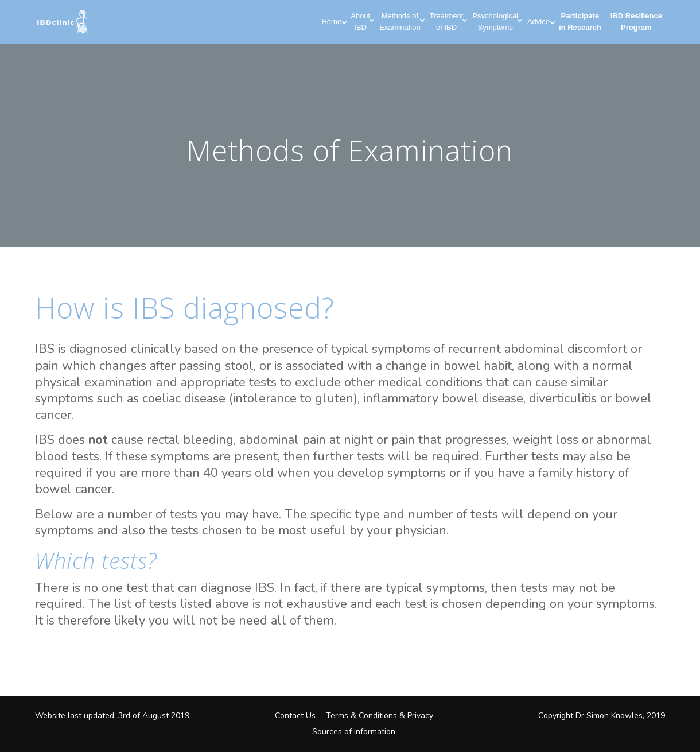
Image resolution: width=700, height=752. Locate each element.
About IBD (360, 22)
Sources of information (354, 732)
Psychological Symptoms (495, 22)
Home (331, 22)
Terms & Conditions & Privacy (380, 716)
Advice (538, 22)
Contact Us (295, 716)
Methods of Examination (400, 22)
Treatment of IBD (447, 22)
